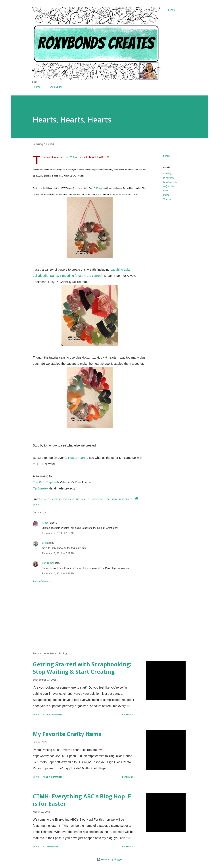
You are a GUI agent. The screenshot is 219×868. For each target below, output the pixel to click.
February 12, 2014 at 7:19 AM (58, 533)
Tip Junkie (40, 488)
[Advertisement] (85, 614)
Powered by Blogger (110, 859)
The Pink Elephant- (46, 482)
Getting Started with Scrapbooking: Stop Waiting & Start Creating (82, 668)
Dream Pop (169, 178)
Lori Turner (48, 563)
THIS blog (98, 188)
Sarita (166, 195)
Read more (128, 715)
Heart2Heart (71, 157)
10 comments (51, 847)
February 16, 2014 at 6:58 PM (58, 574)
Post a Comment (42, 582)
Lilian (45, 543)
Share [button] (167, 156)
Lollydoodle (169, 186)
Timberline (168, 199)
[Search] (172, 10)
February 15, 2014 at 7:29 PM (58, 553)
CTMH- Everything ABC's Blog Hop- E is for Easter (82, 800)
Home (35, 87)
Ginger (46, 523)
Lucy (165, 191)
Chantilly (167, 173)
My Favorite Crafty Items (67, 734)
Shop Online (54, 87)
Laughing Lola (170, 182)
